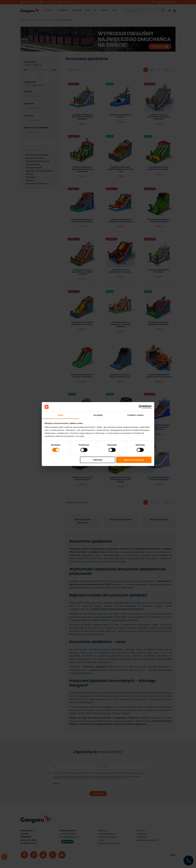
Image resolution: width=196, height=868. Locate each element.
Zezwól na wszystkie (134, 460)
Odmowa (98, 460)
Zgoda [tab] (60, 415)
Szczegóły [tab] (98, 415)
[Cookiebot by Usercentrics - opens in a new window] (141, 407)
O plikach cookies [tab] (135, 415)
